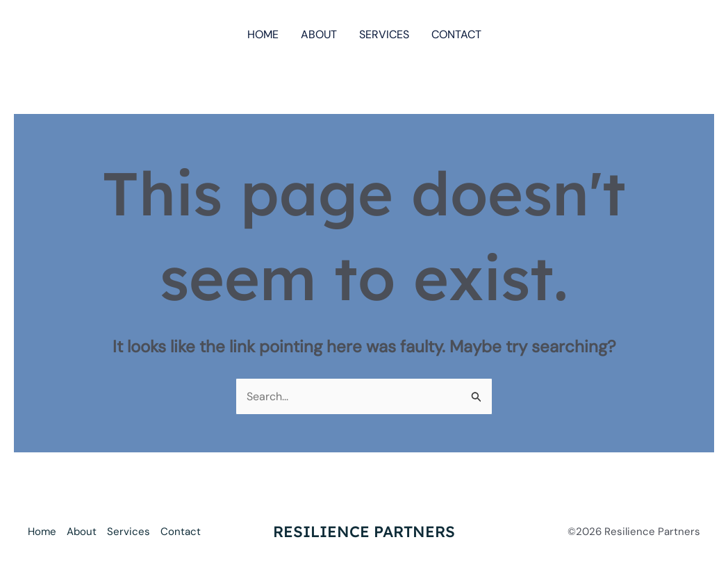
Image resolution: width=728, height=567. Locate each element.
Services (384, 34)
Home (263, 34)
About (319, 34)
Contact (456, 34)
